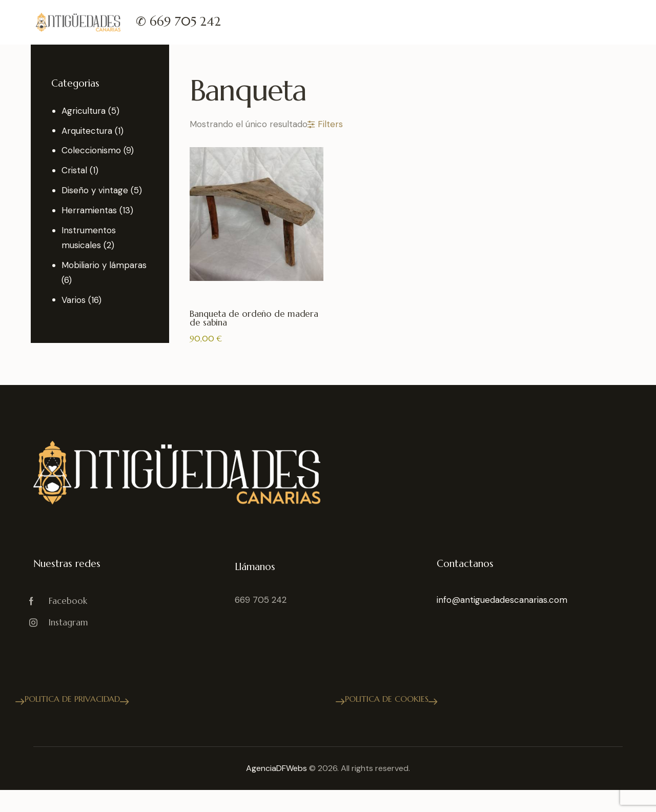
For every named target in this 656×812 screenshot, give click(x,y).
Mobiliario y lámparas (104, 265)
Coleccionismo (91, 150)
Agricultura (84, 111)
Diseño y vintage (95, 190)
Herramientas (89, 210)
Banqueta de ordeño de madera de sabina (254, 319)
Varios (74, 300)
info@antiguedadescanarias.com (502, 600)
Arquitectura (87, 131)
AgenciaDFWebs (276, 768)
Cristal (74, 170)
